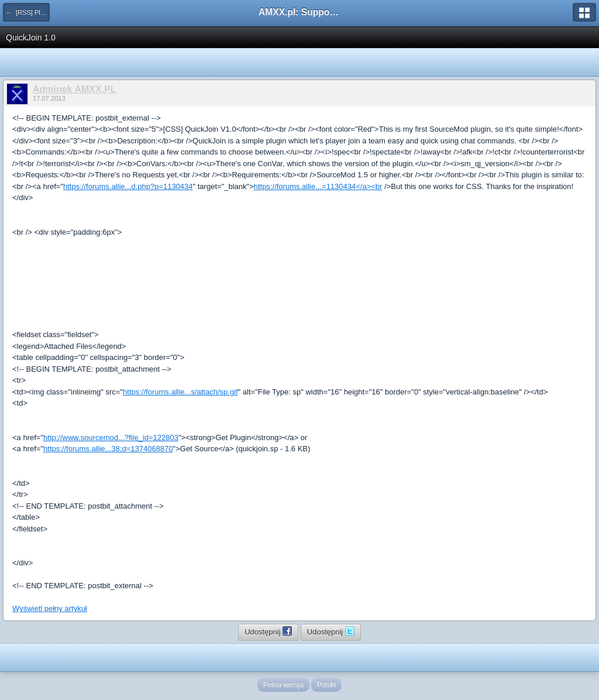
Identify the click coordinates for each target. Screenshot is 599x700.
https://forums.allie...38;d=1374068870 (108, 449)
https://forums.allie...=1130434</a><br (318, 186)
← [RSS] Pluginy (28, 12)
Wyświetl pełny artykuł (50, 608)
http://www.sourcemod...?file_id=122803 (111, 438)
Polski (326, 685)
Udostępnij (268, 631)
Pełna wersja (283, 685)
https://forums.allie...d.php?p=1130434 (128, 186)
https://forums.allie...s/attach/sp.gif (180, 392)
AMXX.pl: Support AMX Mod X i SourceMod (299, 12)
